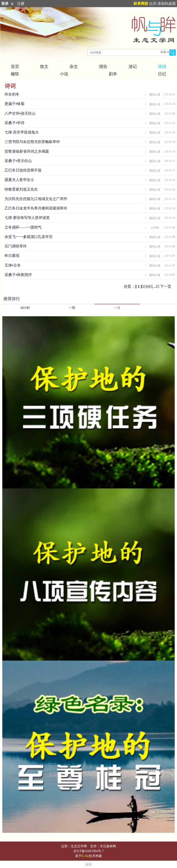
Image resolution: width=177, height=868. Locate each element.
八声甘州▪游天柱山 (20, 113)
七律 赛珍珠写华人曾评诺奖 (27, 218)
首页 (15, 67)
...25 (156, 286)
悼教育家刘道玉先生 (21, 189)
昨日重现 (12, 256)
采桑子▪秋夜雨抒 (18, 275)
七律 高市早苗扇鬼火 (22, 132)
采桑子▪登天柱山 (18, 161)
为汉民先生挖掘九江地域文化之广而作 (36, 199)
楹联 (15, 74)
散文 (44, 67)
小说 (64, 74)
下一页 (166, 286)
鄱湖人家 (155, 95)
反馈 (88, 864)
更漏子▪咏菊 (15, 104)
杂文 (74, 67)
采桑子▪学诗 (15, 123)
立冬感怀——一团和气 (23, 227)
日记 (162, 74)
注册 (21, 4)
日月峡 (155, 228)
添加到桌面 (167, 4)
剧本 (113, 74)
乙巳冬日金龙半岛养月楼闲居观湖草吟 (36, 208)
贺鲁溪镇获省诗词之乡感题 (27, 151)
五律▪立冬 (13, 265)
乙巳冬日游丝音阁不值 (23, 170)
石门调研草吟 (16, 246)
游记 (133, 67)
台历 (153, 4)
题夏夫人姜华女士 (19, 180)
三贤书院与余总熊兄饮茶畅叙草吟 (32, 142)
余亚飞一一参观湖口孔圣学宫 (29, 237)
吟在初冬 (12, 94)
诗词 (162, 67)
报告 (103, 67)
